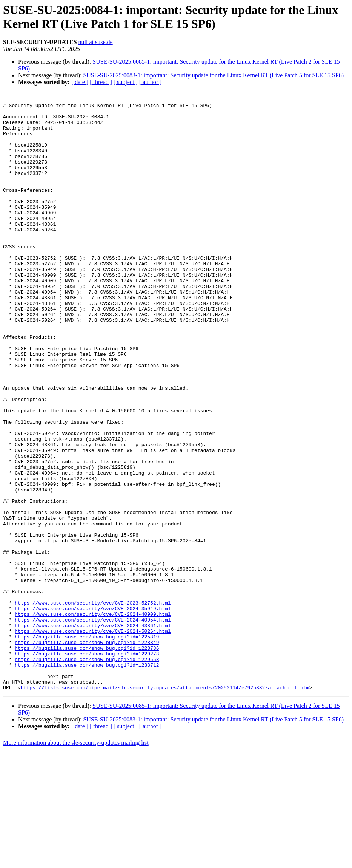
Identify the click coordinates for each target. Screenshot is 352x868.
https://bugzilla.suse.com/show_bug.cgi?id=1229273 (87, 765)
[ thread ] (101, 82)
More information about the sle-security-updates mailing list (76, 861)
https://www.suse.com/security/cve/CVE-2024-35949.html (93, 711)
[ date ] (80, 82)
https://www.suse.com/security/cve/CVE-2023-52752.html (93, 704)
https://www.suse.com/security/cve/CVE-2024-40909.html (93, 718)
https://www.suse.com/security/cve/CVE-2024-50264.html (93, 738)
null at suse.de (96, 42)
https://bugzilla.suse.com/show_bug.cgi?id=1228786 (87, 759)
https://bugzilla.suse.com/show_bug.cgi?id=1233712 (87, 779)
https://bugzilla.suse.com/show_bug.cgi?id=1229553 (87, 772)
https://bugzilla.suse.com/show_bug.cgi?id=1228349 (87, 752)
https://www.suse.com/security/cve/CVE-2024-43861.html (93, 732)
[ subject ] (126, 82)
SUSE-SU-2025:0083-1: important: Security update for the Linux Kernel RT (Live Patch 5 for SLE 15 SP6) (213, 75)
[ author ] (151, 82)
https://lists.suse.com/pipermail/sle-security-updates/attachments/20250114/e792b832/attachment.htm (165, 806)
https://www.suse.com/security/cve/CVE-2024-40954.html (93, 725)
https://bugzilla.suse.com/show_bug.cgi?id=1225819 (87, 745)
